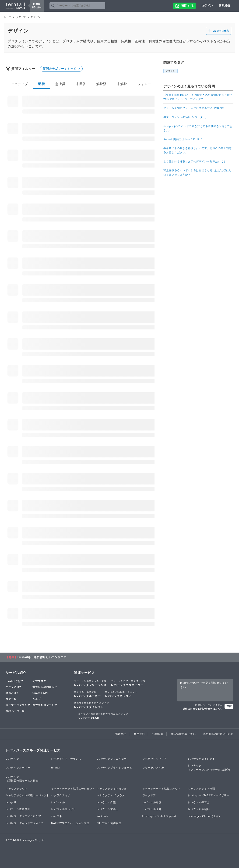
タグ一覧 (21, 17)
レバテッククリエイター (128, 683)
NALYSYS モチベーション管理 (70, 823)
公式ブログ (39, 681)
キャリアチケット (17, 789)
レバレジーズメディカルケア (23, 816)
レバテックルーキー (87, 694)
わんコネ (57, 816)
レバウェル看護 (152, 802)
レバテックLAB (103, 716)
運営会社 (121, 734)
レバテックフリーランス (90, 683)
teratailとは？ (15, 681)
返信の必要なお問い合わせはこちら (203, 709)
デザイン (170, 71)
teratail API (40, 693)
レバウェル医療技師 (18, 809)
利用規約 (139, 734)
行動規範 (158, 734)
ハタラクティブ (61, 795)
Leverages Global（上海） (205, 816)
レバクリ (11, 802)
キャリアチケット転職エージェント (27, 795)
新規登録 (225, 6)
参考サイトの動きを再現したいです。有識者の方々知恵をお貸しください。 (198, 150)
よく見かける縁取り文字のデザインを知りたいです (195, 161)
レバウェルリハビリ (63, 809)
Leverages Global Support (159, 816)
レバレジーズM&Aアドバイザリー (209, 795)
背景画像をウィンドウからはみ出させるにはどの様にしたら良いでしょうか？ (198, 172)
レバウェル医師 (152, 809)
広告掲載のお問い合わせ (218, 734)
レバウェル (58, 802)
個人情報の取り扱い (183, 734)
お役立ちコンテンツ (45, 705)
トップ (7, 17)
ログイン (207, 6)
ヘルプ (37, 699)
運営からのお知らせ (45, 687)
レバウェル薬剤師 (199, 809)
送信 (229, 706)
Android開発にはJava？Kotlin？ (183, 139)
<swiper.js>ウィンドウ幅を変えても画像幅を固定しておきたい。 (198, 128)
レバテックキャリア (121, 694)
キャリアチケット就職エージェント (73, 789)
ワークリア (149, 795)
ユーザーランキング (18, 705)
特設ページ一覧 (15, 711)
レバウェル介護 (106, 802)
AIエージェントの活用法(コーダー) (185, 117)
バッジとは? (13, 687)
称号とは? (12, 693)
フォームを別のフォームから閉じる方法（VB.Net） (195, 108)
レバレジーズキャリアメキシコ (25, 823)
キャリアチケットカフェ (112, 789)
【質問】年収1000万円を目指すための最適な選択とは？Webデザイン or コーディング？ (198, 97)
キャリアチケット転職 (202, 789)
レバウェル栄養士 (108, 809)
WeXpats (102, 816)
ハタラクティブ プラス (111, 795)
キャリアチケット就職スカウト (162, 789)
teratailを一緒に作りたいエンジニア (42, 657)
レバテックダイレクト (91, 705)
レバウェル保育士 (199, 802)
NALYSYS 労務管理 (109, 823)
